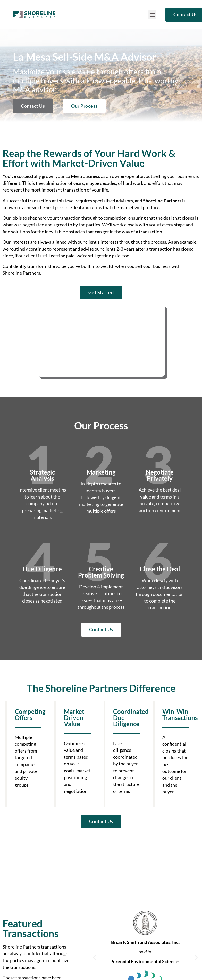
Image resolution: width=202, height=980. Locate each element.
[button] (152, 15)
